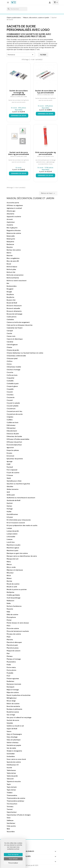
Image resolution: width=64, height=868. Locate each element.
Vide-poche (11, 826)
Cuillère (10, 420)
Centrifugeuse (12, 345)
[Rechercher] (17, 9)
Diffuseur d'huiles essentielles (18, 439)
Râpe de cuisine (13, 692)
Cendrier (10, 342)
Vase (9, 818)
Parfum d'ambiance (14, 606)
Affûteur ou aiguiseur (15, 205)
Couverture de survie (15, 414)
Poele (9, 665)
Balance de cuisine (14, 233)
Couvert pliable (12, 406)
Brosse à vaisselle (13, 308)
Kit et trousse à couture (16, 523)
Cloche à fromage (13, 370)
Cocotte (10, 372)
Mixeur (9, 578)
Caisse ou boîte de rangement (18, 322)
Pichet (9, 620)
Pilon (9, 626)
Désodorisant (12, 431)
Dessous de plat (13, 434)
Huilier (9, 512)
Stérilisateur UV (13, 765)
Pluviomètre (11, 662)
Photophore (11, 617)
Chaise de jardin (13, 350)
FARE (9, 464)
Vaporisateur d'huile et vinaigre (19, 815)
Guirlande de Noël (13, 500)
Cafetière (10, 320)
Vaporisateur (12, 812)
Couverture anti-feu (14, 411)
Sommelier (11, 754)
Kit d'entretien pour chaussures (19, 520)
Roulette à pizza (13, 712)
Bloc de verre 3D (13, 261)
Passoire (10, 609)
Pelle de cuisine (12, 615)
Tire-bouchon (12, 804)
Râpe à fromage (13, 690)
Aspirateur (11, 222)
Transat (10, 809)
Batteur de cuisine (14, 250)
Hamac (9, 506)
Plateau (10, 656)
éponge (10, 461)
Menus (9, 564)
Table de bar (11, 773)
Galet (9, 478)
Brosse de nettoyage (14, 314)
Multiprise (10, 592)
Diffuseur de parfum (14, 442)
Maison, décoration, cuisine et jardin (30, 198)
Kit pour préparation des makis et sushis (22, 525)
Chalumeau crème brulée (16, 356)
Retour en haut (48, 193)
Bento (9, 253)
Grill (8, 492)
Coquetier (11, 378)
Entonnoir (10, 456)
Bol (8, 283)
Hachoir (10, 503)
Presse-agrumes (13, 679)
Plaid (9, 637)
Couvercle (11, 397)
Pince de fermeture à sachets (18, 631)
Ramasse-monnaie (14, 684)
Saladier (10, 723)
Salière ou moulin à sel (15, 726)
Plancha (10, 640)
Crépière (10, 417)
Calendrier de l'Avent (15, 328)
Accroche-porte (13, 203)
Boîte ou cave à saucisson (17, 281)
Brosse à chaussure (14, 306)
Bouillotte (10, 297)
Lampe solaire (12, 534)
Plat (8, 654)
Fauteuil (10, 467)
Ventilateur (11, 823)
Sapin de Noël (12, 729)
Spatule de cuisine (14, 762)
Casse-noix (11, 336)
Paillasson (10, 601)
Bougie (9, 292)
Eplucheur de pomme (15, 459)
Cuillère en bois (12, 423)
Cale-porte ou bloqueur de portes (20, 325)
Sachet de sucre (13, 720)
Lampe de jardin (13, 531)
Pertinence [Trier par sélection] (21, 55)
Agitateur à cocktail (14, 208)
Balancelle (11, 236)
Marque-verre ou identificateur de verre (22, 556)
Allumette (10, 214)
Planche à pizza (13, 648)
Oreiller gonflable (13, 595)
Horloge (10, 509)
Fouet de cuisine (13, 473)
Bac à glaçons (12, 228)
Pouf (8, 676)
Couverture (11, 409)
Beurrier (10, 256)
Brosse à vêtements (14, 311)
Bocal (9, 264)
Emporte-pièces (13, 450)
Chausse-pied (12, 359)
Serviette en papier (14, 745)
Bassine (10, 247)
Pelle (8, 612)
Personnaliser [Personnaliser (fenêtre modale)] (13, 863)
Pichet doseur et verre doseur (18, 623)
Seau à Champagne (14, 734)
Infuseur (10, 517)
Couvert (10, 400)
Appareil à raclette (14, 217)
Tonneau (10, 807)
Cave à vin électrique (15, 339)
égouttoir (10, 448)
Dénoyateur (11, 428)
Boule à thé (11, 300)
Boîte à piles (11, 269)
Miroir (9, 576)
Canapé (10, 331)
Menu (9, 562)
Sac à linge (11, 715)
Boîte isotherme (13, 278)
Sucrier (9, 768)
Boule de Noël (12, 303)
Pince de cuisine (13, 628)
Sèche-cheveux (13, 743)
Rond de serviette (13, 706)
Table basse (11, 770)
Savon (9, 731)
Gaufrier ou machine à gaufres (18, 484)
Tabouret (10, 779)
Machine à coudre (13, 545)
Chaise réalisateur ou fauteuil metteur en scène (25, 353)
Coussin (10, 392)
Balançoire (11, 239)
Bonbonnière (12, 286)
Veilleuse (10, 820)
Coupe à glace (12, 386)
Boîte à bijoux (12, 267)
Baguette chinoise (14, 230)
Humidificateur (12, 514)
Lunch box (11, 542)
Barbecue (10, 244)
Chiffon (10, 361)
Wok (8, 829)
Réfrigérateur (12, 698)
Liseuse (10, 539)
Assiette (10, 225)
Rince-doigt (11, 701)
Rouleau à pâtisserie (14, 709)
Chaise (9, 347)
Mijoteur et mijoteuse (15, 570)
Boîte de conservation (15, 275)
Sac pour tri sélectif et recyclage (19, 718)
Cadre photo (12, 317)
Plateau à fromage (14, 659)
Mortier (9, 581)
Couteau (10, 395)
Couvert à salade (13, 403)
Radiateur (10, 681)
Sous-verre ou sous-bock (16, 759)
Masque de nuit (13, 559)
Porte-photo (11, 670)
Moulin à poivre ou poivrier (17, 590)
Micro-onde (11, 567)
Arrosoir (10, 219)
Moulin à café (12, 587)
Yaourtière (11, 832)
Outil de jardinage (13, 598)
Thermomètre (12, 795)
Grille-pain (11, 495)
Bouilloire (10, 295)
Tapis (9, 784)
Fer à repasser (12, 470)
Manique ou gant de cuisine (17, 553)
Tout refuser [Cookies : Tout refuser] (13, 859)
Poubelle (10, 673)
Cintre (9, 364)
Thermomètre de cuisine (16, 798)
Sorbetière (11, 756)
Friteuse (10, 475)
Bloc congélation (13, 258)
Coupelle (10, 389)
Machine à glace (13, 548)
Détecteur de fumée (14, 436)
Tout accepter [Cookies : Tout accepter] (13, 855)
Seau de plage (12, 737)
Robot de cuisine (13, 704)
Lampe (9, 528)
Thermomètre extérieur (15, 801)
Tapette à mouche (14, 782)
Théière (10, 793)
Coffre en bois (12, 375)
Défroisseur (11, 425)
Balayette (10, 242)
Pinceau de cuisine (14, 634)
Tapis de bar (11, 790)
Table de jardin (12, 776)
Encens (9, 453)
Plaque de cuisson (14, 651)
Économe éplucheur (14, 445)
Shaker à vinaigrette (14, 751)
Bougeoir (10, 289)
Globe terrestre (12, 489)
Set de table (11, 748)
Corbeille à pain (13, 384)
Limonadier (11, 537)
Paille (9, 603)
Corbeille (10, 381)
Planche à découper (14, 642)
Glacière (10, 487)
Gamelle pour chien (14, 481)
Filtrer (43, 55)
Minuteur (10, 573)
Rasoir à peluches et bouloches (19, 695)
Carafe (9, 333)
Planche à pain (12, 645)
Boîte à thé (11, 272)
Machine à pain (12, 551)
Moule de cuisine (13, 584)
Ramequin (11, 687)
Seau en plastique (14, 740)
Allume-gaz (11, 211)
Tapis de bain (12, 787)
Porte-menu (11, 667)
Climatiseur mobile (14, 367)
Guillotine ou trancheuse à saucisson (21, 498)
